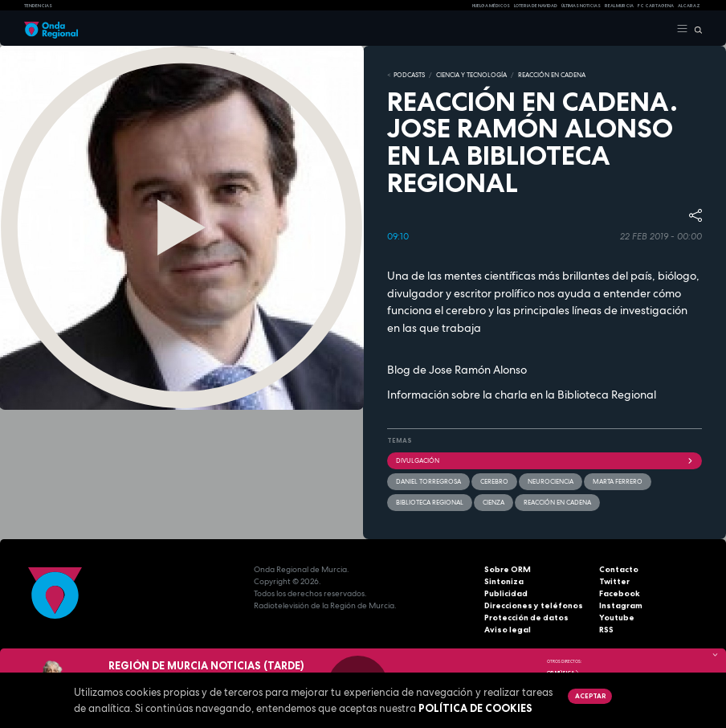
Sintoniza (504, 581)
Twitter (614, 581)
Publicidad (506, 593)
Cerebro (494, 481)
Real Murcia (619, 6)
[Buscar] (695, 29)
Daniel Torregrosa (428, 481)
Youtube (617, 618)
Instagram (621, 605)
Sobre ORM (508, 569)
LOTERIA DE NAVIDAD (536, 6)
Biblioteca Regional (607, 395)
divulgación (544, 460)
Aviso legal (508, 630)
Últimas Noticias (581, 6)
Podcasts (409, 75)
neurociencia (551, 481)
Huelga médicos (491, 6)
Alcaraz (689, 6)
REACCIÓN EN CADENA (552, 75)
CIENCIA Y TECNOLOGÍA (471, 75)
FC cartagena (656, 6)
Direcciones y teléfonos (534, 605)
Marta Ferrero (618, 481)
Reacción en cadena (557, 502)
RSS (606, 630)
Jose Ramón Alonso (478, 370)
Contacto (619, 569)
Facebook (620, 593)
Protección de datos (526, 618)
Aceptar (590, 696)
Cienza (494, 502)
